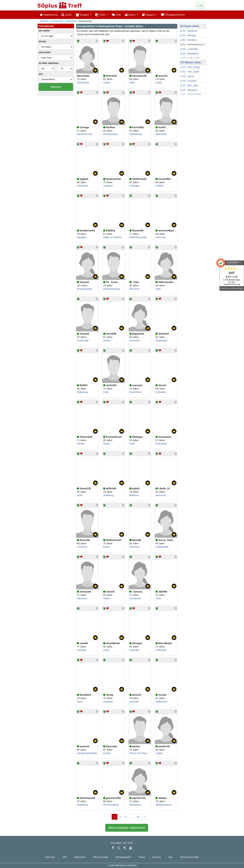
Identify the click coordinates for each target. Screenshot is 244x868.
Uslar (80, 495)
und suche (45, 52)
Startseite (44, 21)
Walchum (134, 495)
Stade (159, 83)
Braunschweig (84, 289)
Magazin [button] (149, 15)
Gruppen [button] (84, 15)
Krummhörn (136, 392)
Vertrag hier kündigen (189, 857)
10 (138, 817)
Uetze (106, 650)
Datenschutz (80, 857)
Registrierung (48, 15)
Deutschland (71, 21)
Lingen (159, 753)
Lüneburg (82, 547)
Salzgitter (82, 237)
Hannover (161, 237)
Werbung (157, 857)
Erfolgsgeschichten (173, 15)
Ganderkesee (110, 134)
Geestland (82, 186)
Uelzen (107, 83)
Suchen (56, 87)
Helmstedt (161, 134)
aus (41, 74)
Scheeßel (161, 392)
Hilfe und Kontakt (101, 857)
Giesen (81, 444)
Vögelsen (108, 186)
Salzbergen (162, 340)
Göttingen (135, 186)
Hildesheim (161, 702)
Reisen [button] (131, 15)
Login (200, 5)
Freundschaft (57, 21)
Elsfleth (159, 186)
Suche (67, 15)
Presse (142, 857)
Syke (158, 289)
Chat (116, 15)
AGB (65, 857)
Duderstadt (83, 340)
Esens (106, 547)
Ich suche (44, 31)
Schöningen (83, 83)
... (132, 817)
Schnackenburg (111, 289)
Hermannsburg (111, 805)
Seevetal (82, 650)
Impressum (50, 857)
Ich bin (42, 41)
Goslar (107, 753)
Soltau (107, 444)
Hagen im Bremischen (115, 237)
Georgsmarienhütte (87, 753)
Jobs (170, 857)
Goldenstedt (162, 547)
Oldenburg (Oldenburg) (142, 237)
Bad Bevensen (85, 134)
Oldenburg (82, 392)
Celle (132, 83)
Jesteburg (108, 495)
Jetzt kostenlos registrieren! (127, 828)
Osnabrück (135, 598)
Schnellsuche (46, 26)
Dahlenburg (136, 134)
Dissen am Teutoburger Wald (145, 753)
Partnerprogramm (123, 857)
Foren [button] (102, 15)
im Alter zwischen (49, 63)
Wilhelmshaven (164, 805)
